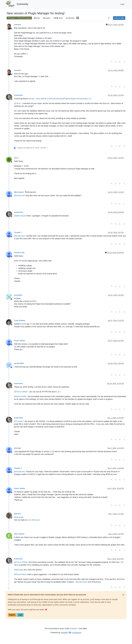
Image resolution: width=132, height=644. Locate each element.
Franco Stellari (20, 341)
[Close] (123, 595)
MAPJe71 (18, 514)
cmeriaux (18, 25)
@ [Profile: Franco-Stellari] (21, 392)
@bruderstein (31, 192)
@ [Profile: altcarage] (19, 517)
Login (20, 615)
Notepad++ (74, 629)
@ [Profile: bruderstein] (19, 196)
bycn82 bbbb (19, 363)
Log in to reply (119, 18)
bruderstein (18, 95)
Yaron (16, 158)
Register (12, 615)
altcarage (18, 448)
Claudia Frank (19, 253)
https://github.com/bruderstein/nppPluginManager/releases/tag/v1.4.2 (64, 99)
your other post (34, 520)
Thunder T (18, 232)
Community (22, 4)
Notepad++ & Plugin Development (19, 18)
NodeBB (64, 633)
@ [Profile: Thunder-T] (19, 421)
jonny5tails (18, 295)
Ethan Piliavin (19, 534)
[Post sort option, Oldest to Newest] (109, 18)
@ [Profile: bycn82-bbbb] (20, 396)
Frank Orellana (20, 321)
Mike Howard (19, 192)
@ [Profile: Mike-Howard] (20, 216)
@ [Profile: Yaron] (17, 103)
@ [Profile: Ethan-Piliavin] (20, 574)
